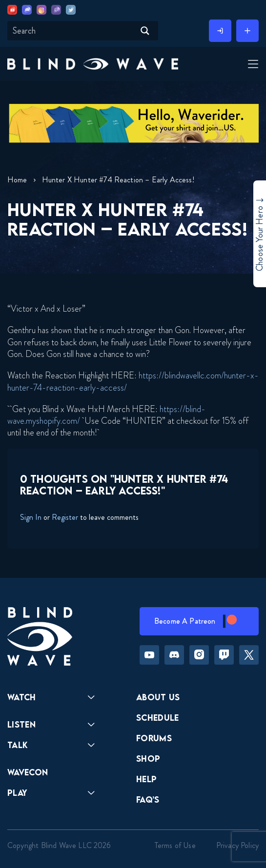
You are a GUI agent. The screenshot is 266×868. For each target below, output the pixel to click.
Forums (154, 738)
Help (146, 779)
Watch (22, 697)
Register (65, 517)
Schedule (158, 718)
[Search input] (72, 31)
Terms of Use (175, 845)
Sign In (31, 517)
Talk (18, 745)
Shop (148, 759)
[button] (93, 64)
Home (17, 180)
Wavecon (28, 772)
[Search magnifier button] (145, 31)
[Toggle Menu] (252, 65)
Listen (21, 724)
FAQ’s (148, 799)
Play (17, 793)
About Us (158, 697)
